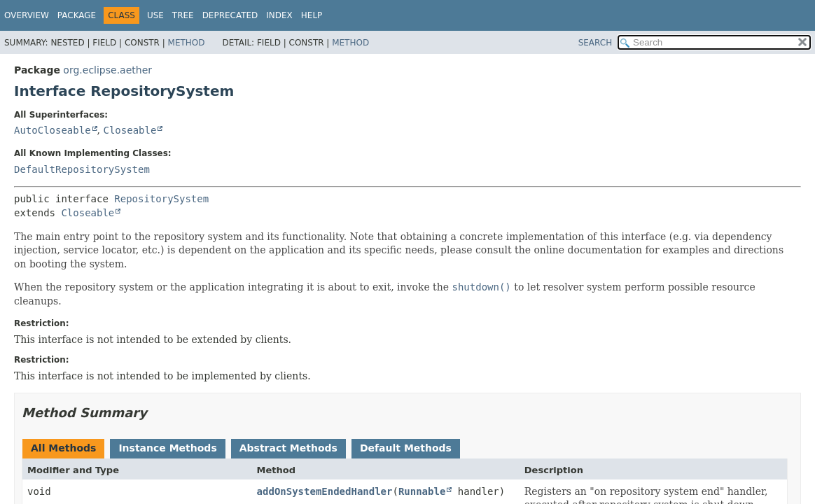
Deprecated (230, 15)
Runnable (422, 491)
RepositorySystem (161, 199)
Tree (183, 15)
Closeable (130, 130)
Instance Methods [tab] (167, 448)
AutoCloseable (53, 130)
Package (77, 15)
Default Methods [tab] (406, 448)
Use (155, 15)
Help (312, 15)
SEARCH (595, 43)
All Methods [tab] (63, 448)
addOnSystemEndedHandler (325, 491)
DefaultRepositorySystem (82, 169)
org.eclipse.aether (107, 70)
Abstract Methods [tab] (288, 448)
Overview (27, 15)
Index (279, 15)
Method (187, 43)
